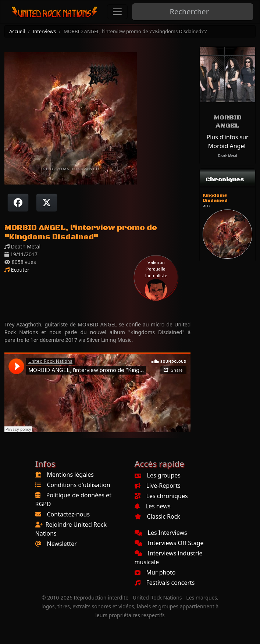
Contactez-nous (69, 514)
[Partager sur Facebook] (18, 203)
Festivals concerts (165, 583)
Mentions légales (71, 475)
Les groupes (158, 475)
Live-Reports (158, 486)
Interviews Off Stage (169, 543)
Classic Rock (157, 516)
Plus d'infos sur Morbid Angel (228, 142)
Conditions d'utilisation (79, 485)
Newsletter (62, 544)
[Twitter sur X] (47, 203)
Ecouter (17, 270)
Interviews (44, 31)
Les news (153, 506)
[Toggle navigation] (117, 12)
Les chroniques (161, 496)
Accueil (17, 31)
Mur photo (155, 572)
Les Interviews (161, 533)
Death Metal (228, 156)
